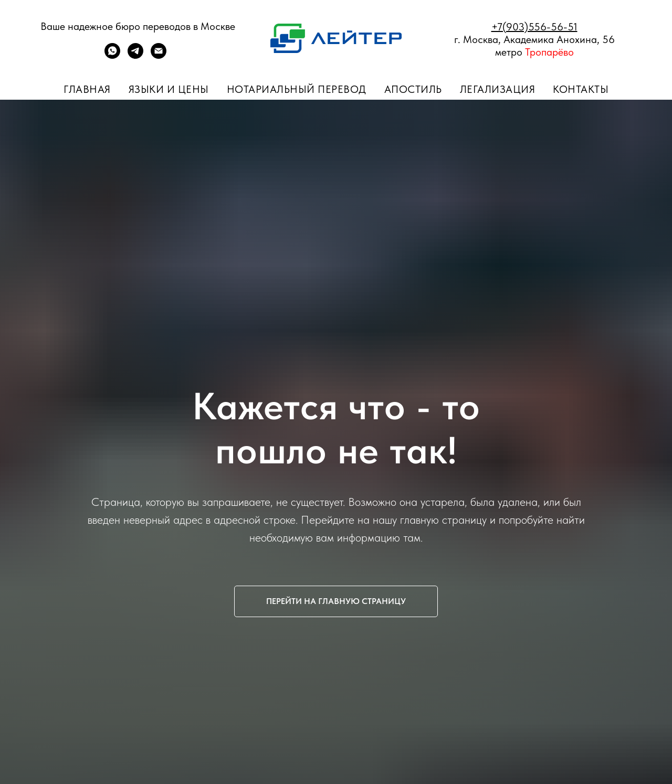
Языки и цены (169, 89)
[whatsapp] (112, 56)
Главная (87, 89)
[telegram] (135, 56)
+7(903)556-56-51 (534, 27)
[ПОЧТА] (159, 56)
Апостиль (413, 89)
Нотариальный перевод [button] (297, 89)
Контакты (581, 89)
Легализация (498, 89)
